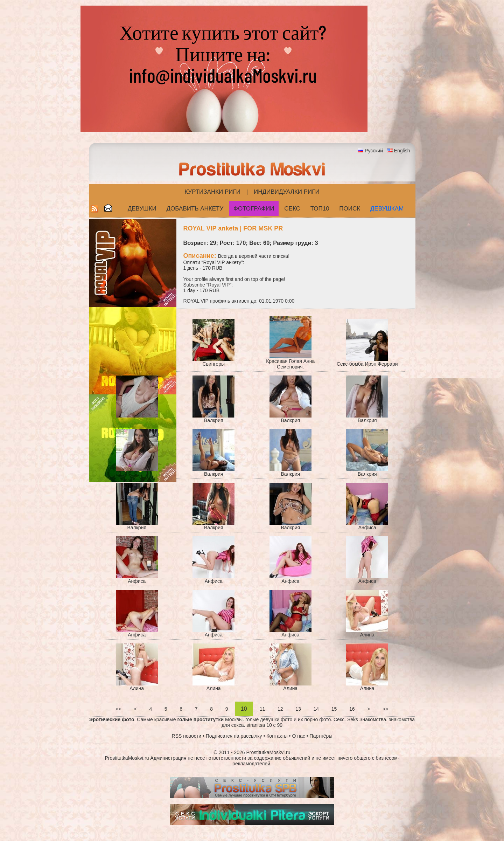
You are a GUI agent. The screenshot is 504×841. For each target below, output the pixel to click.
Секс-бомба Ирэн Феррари (367, 364)
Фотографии (254, 209)
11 (262, 709)
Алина (367, 635)
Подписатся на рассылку (234, 736)
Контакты (277, 736)
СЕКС (292, 209)
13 (298, 709)
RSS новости (187, 736)
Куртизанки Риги (212, 192)
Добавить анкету (195, 209)
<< (119, 709)
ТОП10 (320, 209)
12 (280, 709)
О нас (298, 736)
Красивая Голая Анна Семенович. (290, 364)
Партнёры (321, 736)
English (402, 151)
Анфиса (367, 528)
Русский (374, 151)
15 (334, 709)
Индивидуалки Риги (287, 192)
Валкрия (214, 420)
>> (385, 709)
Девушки (142, 209)
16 (352, 709)
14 (316, 709)
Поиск (350, 209)
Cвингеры (213, 364)
